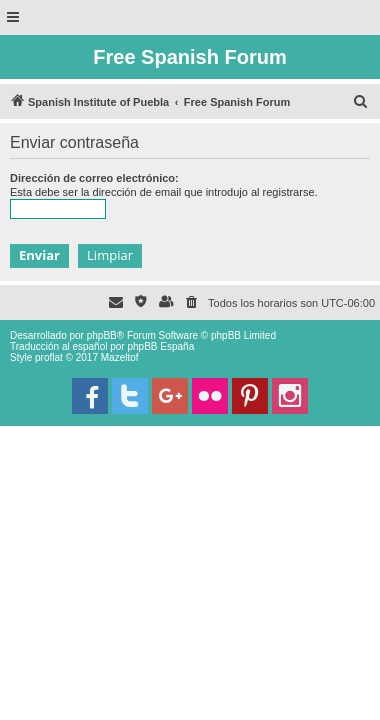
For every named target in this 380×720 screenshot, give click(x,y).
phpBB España (160, 346)
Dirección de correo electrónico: (94, 178)
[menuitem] (361, 102)
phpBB (102, 335)
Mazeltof (120, 357)
